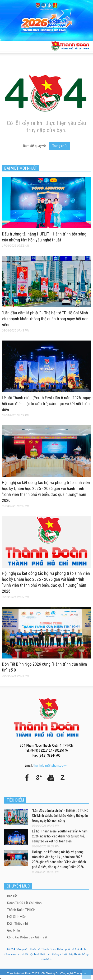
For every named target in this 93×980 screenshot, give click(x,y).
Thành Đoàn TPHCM (21, 910)
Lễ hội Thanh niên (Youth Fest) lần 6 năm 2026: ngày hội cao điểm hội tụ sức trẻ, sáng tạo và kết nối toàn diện (46, 404)
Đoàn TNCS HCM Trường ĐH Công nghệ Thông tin (56, 973)
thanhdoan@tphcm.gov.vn (51, 765)
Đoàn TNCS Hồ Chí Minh (24, 903)
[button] (18, 46)
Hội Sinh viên (17, 917)
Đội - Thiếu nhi (17, 923)
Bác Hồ (12, 896)
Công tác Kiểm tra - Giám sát (27, 937)
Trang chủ (60, 146)
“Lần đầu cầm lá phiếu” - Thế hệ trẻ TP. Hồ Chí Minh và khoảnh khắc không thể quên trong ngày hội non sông (45, 319)
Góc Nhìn (14, 930)
